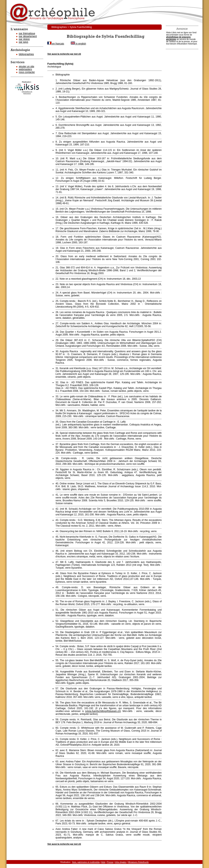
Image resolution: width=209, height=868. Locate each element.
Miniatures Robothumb (138, 862)
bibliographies (26, 54)
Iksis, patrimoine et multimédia (86, 862)
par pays (23, 42)
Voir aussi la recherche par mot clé (64, 54)
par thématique (27, 33)
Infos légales (121, 862)
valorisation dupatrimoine (27, 92)
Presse (110, 862)
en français (56, 44)
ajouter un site (26, 66)
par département (28, 36)
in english (78, 44)
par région (24, 39)
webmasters (25, 69)
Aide (103, 862)
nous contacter (27, 72)
